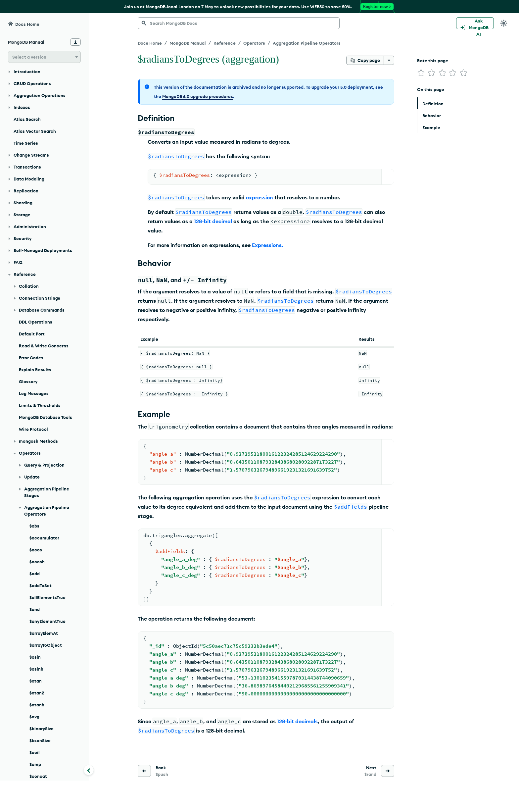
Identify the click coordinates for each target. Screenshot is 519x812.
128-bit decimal (213, 221)
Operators (254, 43)
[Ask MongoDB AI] (475, 23)
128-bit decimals (297, 721)
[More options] (389, 60)
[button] (44, 57)
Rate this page (433, 61)
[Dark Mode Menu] (504, 23)
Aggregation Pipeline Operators (307, 43)
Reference (225, 43)
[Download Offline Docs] (75, 42)
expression (259, 197)
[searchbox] (239, 23)
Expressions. (267, 245)
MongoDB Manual (188, 43)
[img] (421, 73)
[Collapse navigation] (89, 770)
